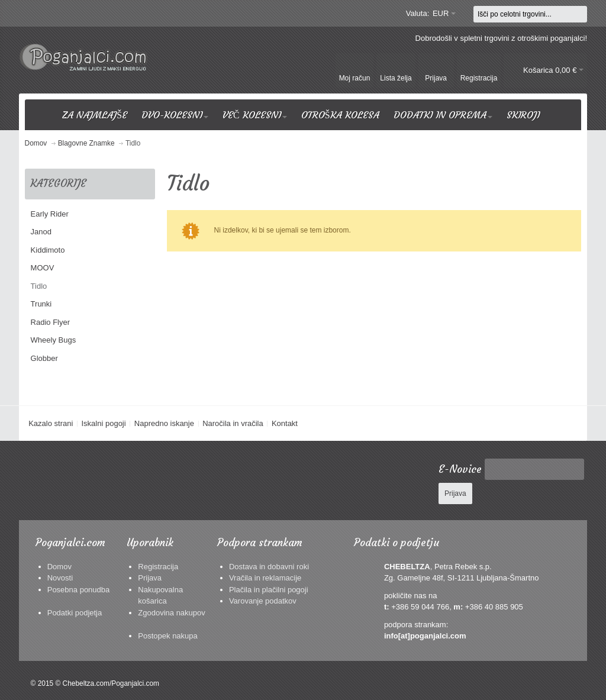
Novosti (60, 578)
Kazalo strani (51, 423)
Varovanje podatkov (263, 601)
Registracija (158, 567)
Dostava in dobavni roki (269, 567)
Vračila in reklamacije (265, 578)
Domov (59, 567)
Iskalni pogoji (103, 423)
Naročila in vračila (233, 423)
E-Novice (460, 469)
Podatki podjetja (75, 613)
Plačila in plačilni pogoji (269, 590)
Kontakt (285, 423)
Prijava (150, 578)
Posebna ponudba (79, 590)
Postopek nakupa (167, 636)
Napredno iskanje (164, 423)
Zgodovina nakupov (171, 613)
